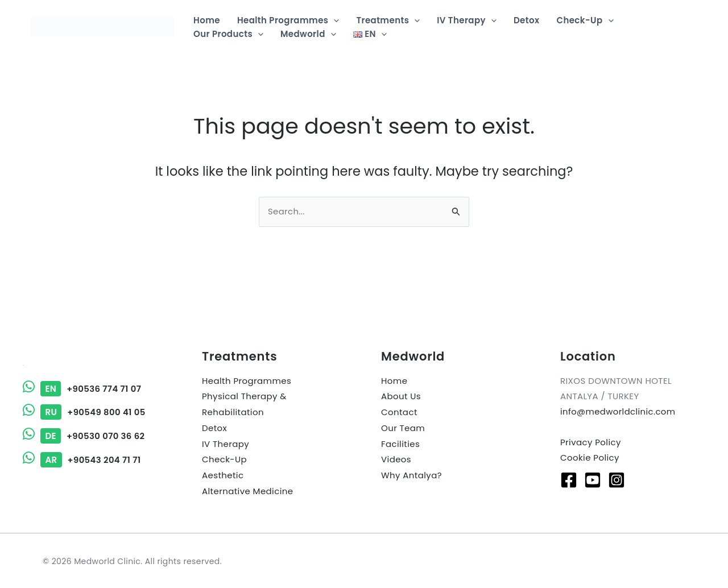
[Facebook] (569, 479)
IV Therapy (226, 442)
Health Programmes (247, 381)
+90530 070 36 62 (84, 435)
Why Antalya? (411, 473)
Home (394, 381)
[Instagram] (617, 479)
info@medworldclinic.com (619, 411)
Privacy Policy (591, 442)
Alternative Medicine (248, 488)
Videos (396, 457)
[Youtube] (593, 479)
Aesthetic (223, 473)
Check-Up (224, 457)
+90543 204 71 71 (82, 459)
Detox (214, 427)
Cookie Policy (590, 457)
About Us (401, 396)
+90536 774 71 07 (82, 389)
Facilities (400, 442)
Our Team (403, 427)
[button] (334, 20)
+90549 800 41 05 (84, 412)
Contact (399, 411)
